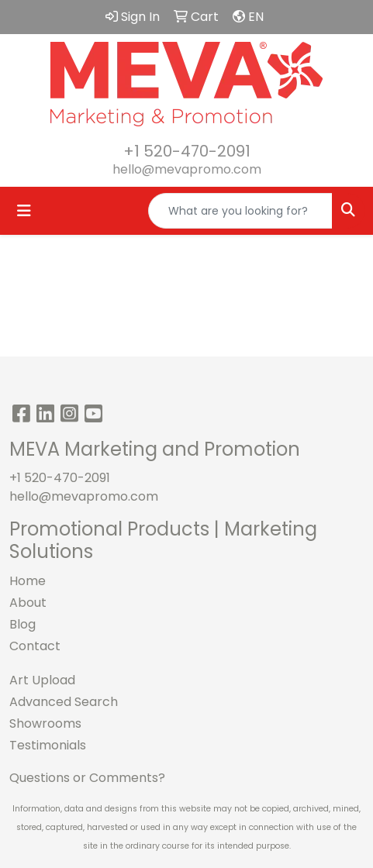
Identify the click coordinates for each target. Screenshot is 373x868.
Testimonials (48, 745)
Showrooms (45, 723)
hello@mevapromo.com (187, 169)
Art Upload (42, 680)
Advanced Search (64, 702)
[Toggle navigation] (24, 211)
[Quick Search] (240, 211)
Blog (22, 624)
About (28, 603)
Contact (35, 646)
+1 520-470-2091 (187, 151)
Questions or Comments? (87, 778)
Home (28, 581)
